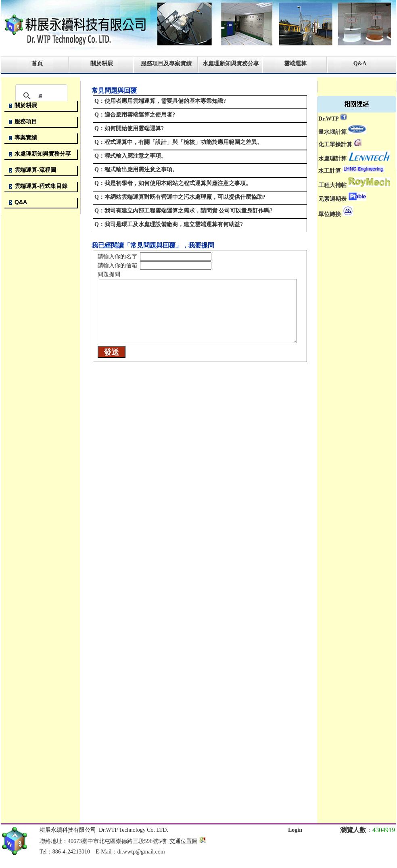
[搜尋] (40, 96)
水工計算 (330, 171)
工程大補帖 (332, 185)
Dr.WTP (328, 119)
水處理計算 (332, 159)
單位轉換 (330, 214)
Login (295, 830)
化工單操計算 (335, 145)
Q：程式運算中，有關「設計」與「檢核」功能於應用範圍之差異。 (179, 142)
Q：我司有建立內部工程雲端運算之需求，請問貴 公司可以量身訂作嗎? (183, 211)
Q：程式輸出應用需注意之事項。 (136, 170)
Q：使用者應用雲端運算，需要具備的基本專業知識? (160, 101)
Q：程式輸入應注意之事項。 (131, 156)
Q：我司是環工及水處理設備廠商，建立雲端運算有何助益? (169, 224)
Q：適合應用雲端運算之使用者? (135, 115)
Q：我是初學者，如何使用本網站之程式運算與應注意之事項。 (173, 183)
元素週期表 (332, 199)
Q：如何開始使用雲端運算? (129, 128)
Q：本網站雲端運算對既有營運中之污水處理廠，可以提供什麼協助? (180, 197)
